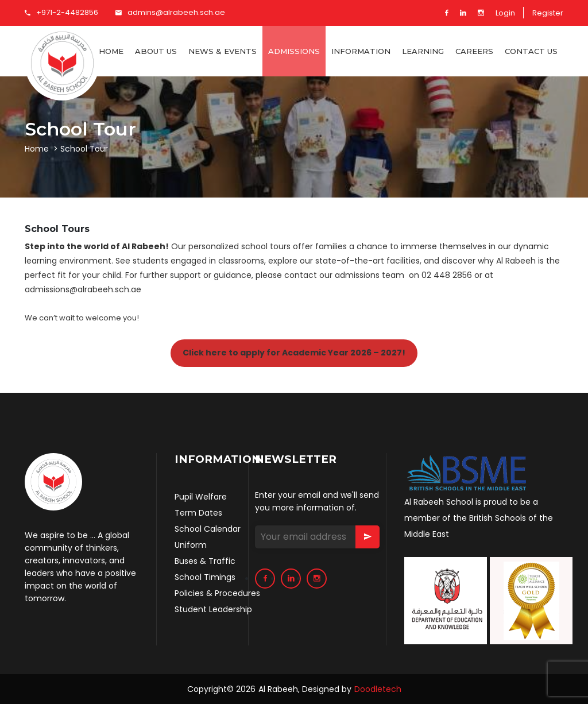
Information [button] (361, 51)
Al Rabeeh (278, 689)
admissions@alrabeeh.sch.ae (83, 289)
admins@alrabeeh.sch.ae (170, 12)
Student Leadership (213, 609)
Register (548, 13)
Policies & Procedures (217, 593)
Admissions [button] (294, 51)
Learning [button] (423, 51)
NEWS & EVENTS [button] (223, 51)
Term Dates (198, 513)
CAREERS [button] (474, 51)
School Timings (205, 577)
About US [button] (156, 51)
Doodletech (378, 689)
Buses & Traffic (205, 561)
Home (111, 51)
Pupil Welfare (201, 497)
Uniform (191, 545)
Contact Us (531, 51)
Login (505, 13)
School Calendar (208, 529)
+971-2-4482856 (61, 12)
